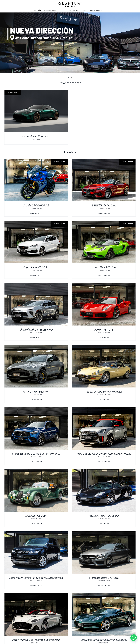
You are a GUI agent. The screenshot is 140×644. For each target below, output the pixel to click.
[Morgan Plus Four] (36, 471)
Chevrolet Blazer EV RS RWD (36, 329)
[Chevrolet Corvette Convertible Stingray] (104, 595)
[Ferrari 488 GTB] (104, 285)
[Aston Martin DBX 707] (36, 347)
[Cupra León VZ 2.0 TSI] (36, 242)
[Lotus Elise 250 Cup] (104, 242)
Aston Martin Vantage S (36, 136)
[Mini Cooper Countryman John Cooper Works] (104, 409)
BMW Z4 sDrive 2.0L (104, 205)
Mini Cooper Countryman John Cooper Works (104, 454)
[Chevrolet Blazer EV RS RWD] (36, 285)
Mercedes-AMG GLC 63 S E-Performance (36, 454)
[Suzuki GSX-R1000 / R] (36, 180)
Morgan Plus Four (36, 516)
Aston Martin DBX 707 (36, 391)
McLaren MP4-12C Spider (104, 516)
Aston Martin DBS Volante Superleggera (36, 640)
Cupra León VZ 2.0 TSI (36, 267)
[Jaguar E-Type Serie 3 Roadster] (104, 347)
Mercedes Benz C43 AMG (104, 578)
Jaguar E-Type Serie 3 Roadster (104, 391)
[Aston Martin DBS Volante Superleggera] (36, 595)
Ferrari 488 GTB (104, 329)
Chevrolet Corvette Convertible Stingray (104, 640)
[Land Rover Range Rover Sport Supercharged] (36, 533)
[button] (134, 638)
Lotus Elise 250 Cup (104, 267)
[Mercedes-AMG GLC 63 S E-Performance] (36, 409)
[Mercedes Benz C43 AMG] (104, 533)
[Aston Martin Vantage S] (36, 111)
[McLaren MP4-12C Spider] (104, 471)
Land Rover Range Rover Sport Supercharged (36, 578)
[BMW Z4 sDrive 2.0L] (104, 180)
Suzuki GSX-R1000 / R (36, 205)
